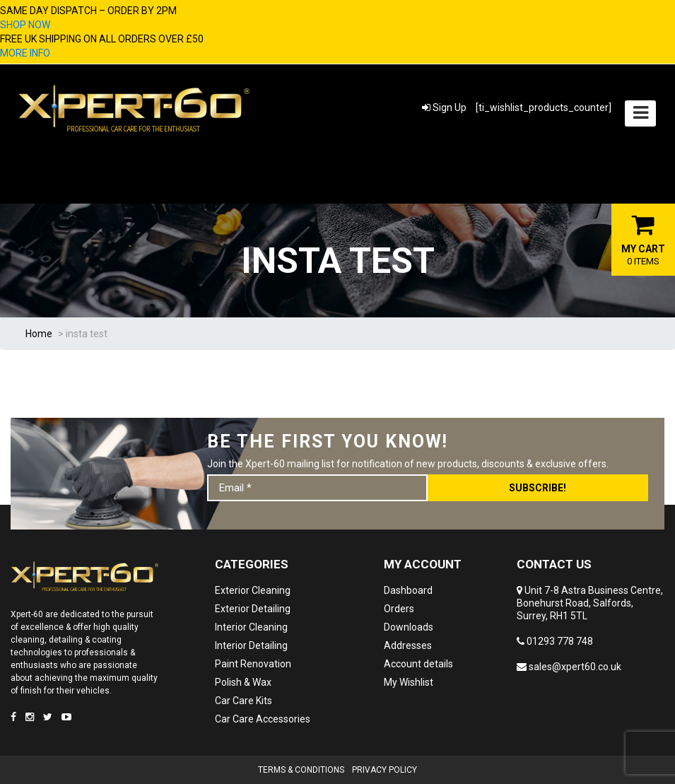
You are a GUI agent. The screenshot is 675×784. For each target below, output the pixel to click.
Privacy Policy (385, 770)
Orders (399, 609)
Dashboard (408, 590)
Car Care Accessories (263, 719)
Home (39, 334)
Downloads (409, 627)
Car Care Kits (243, 701)
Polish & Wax (243, 682)
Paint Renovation (253, 664)
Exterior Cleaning (253, 590)
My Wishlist (409, 682)
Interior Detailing (251, 645)
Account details (418, 664)
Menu (638, 107)
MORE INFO (25, 53)
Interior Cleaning (251, 627)
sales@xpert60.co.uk (569, 667)
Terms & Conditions (301, 770)
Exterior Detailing (253, 609)
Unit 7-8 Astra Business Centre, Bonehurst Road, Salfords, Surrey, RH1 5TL (590, 603)
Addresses (408, 645)
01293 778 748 (555, 641)
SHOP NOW (25, 25)
